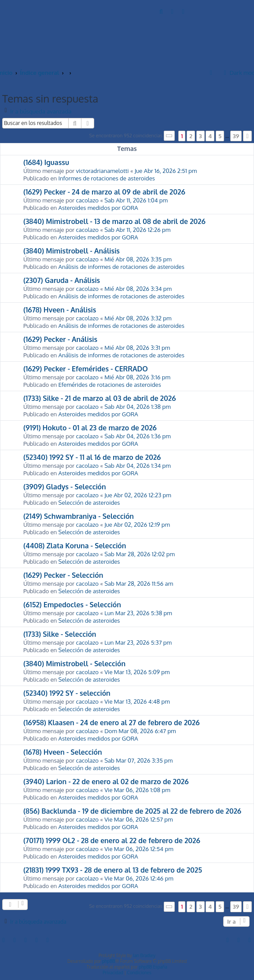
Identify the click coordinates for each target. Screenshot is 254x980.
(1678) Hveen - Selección (63, 752)
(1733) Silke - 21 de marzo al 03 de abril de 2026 (99, 398)
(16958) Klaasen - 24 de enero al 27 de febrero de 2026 (112, 723)
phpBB (109, 961)
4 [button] (210, 136)
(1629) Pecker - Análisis (60, 339)
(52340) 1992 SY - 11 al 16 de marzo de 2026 (92, 457)
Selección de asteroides (89, 502)
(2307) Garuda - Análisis (62, 280)
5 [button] (220, 136)
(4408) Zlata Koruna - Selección (75, 546)
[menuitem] (162, 11)
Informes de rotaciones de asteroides (107, 178)
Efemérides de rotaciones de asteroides (110, 384)
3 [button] (201, 136)
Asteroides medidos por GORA (98, 207)
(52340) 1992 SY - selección (67, 693)
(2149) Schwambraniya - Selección (79, 516)
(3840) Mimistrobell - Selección (74, 664)
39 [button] (236, 136)
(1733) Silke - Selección (60, 634)
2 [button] (191, 136)
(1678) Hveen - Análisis (60, 310)
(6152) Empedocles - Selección (72, 605)
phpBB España (153, 967)
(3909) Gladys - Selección (65, 487)
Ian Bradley (144, 955)
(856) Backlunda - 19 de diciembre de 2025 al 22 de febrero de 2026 (132, 811)
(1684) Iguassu (46, 162)
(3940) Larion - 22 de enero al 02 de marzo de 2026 (106, 782)
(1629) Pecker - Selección (63, 575)
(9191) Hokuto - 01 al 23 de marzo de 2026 (90, 428)
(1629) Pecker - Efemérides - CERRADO (86, 369)
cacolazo (87, 200)
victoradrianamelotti (102, 171)
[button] (169, 136)
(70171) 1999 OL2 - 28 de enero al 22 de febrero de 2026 (112, 841)
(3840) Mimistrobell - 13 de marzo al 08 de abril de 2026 (114, 221)
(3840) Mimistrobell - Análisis (72, 251)
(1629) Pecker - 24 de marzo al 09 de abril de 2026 (104, 192)
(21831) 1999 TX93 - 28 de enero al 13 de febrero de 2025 (113, 870)
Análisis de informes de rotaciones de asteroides (121, 266)
